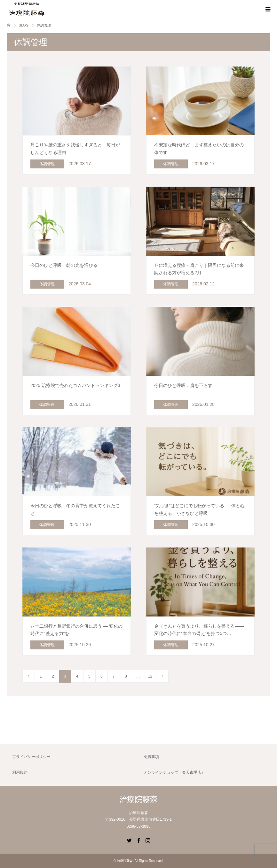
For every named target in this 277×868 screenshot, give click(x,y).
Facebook (138, 840)
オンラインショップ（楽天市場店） (174, 772)
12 (150, 676)
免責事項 (151, 757)
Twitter (129, 840)
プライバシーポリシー (31, 757)
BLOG (24, 25)
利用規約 (20, 772)
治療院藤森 (138, 799)
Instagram (148, 840)
